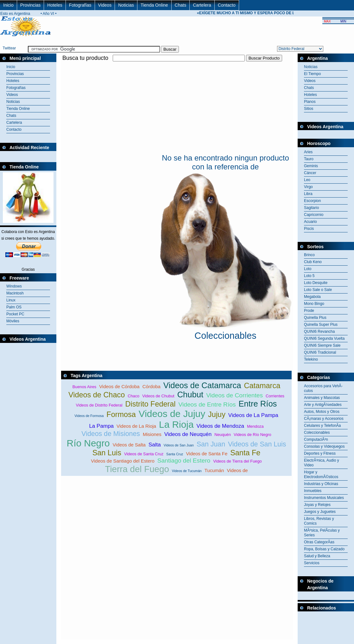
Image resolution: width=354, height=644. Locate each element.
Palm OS (14, 307)
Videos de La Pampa (253, 415)
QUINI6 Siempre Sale (322, 345)
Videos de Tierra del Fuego (237, 461)
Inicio (8, 5)
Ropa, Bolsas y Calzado (324, 549)
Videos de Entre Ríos (207, 404)
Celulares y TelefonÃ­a (322, 426)
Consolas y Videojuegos (324, 446)
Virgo (308, 187)
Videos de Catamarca (202, 385)
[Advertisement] (135, 107)
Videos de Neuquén (188, 434)
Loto (308, 269)
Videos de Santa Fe (207, 454)
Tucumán (214, 470)
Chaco (133, 396)
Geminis (311, 166)
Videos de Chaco (97, 395)
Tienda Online (154, 5)
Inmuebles (313, 491)
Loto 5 (309, 276)
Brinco (309, 255)
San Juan (211, 444)
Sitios (309, 109)
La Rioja (176, 424)
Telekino (311, 359)
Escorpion (312, 201)
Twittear (9, 48)
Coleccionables (317, 432)
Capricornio (314, 215)
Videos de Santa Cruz (144, 454)
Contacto (227, 5)
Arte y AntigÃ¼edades (323, 405)
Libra (308, 194)
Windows (14, 286)
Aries (308, 152)
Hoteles (55, 5)
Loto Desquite (316, 283)
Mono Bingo (314, 304)
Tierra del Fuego (137, 469)
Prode (309, 311)
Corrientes (275, 396)
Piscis (309, 229)
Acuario (310, 222)
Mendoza (255, 426)
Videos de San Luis (257, 444)
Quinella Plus (315, 318)
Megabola (312, 297)
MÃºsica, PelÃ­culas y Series (322, 533)
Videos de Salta (129, 445)
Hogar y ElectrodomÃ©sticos (321, 474)
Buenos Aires (84, 387)
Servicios (312, 563)
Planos (310, 102)
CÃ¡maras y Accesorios (324, 419)
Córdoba (152, 386)
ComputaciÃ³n (316, 439)
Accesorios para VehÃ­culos (323, 388)
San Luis (107, 453)
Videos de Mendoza (220, 426)
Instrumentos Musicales (324, 498)
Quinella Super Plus (321, 325)
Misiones (152, 434)
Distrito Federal (151, 404)
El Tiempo (312, 74)
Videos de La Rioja (136, 426)
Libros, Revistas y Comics (319, 521)
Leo (307, 180)
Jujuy (217, 414)
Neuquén (223, 435)
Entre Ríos (258, 404)
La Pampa (101, 426)
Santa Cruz (175, 454)
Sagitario (311, 208)
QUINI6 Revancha (319, 331)
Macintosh (15, 293)
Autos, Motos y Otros (322, 412)
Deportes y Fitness (320, 453)
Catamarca (262, 386)
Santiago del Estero (184, 461)
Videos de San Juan (179, 445)
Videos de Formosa (89, 416)
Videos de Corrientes (234, 395)
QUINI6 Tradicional (320, 352)
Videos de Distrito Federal (99, 405)
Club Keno (313, 262)
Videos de (237, 470)
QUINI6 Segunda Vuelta (324, 338)
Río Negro (88, 443)
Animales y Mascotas (322, 398)
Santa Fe (245, 453)
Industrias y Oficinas (321, 484)
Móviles (13, 321)
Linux (11, 300)
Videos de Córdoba (119, 386)
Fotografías (80, 5)
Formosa (121, 414)
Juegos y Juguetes (320, 512)
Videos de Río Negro (253, 435)
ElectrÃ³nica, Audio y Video (322, 463)
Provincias (31, 5)
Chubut (190, 395)
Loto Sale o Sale (318, 290)
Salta (155, 445)
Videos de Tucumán (187, 471)
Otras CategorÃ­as (319, 542)
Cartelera (202, 5)
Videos (105, 5)
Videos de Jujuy (172, 414)
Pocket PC (15, 314)
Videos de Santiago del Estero (123, 461)
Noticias (126, 5)
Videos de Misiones (111, 434)
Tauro (309, 159)
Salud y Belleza (317, 556)
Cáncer (310, 173)
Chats (181, 5)
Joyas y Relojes (317, 505)
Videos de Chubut (158, 396)
